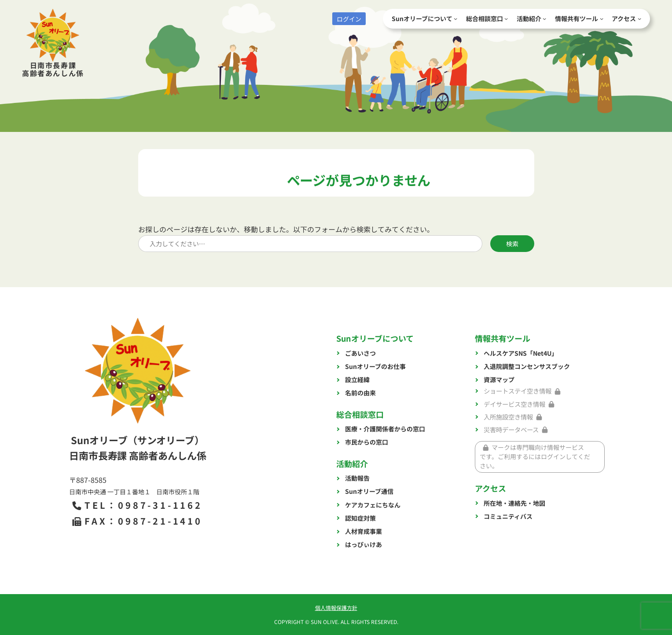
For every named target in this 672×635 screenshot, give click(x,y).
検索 (512, 244)
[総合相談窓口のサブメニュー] (506, 18)
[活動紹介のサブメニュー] (544, 18)
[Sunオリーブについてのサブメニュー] (455, 18)
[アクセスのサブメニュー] (639, 18)
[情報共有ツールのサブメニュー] (602, 18)
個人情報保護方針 (336, 608)
